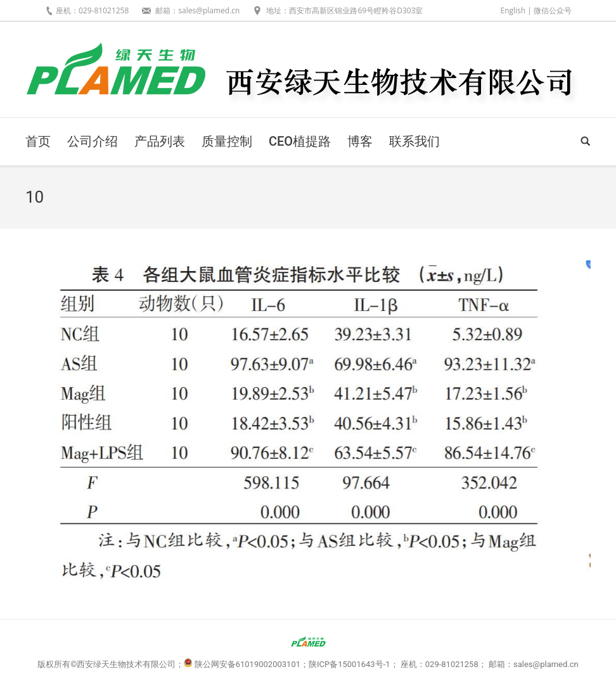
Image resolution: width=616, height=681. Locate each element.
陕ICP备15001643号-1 (350, 664)
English (513, 10)
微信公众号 (553, 10)
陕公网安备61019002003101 (247, 664)
